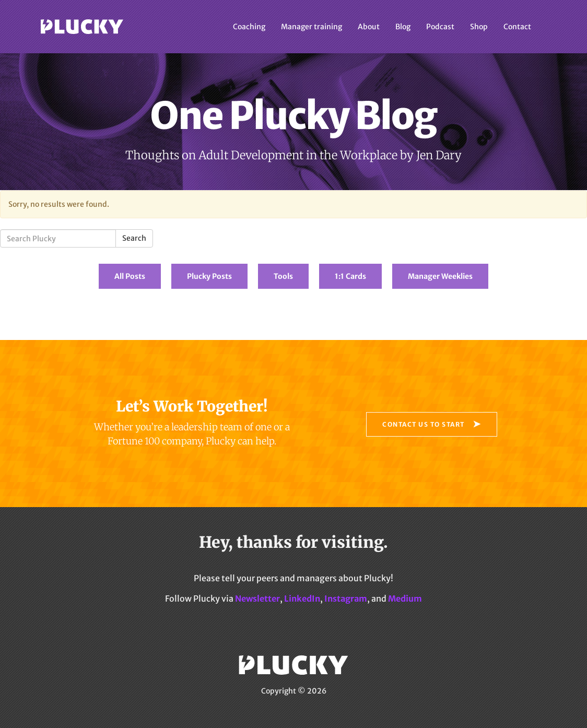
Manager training (312, 27)
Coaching (249, 27)
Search (134, 238)
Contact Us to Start (424, 424)
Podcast (440, 27)
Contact (517, 27)
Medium (405, 598)
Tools (283, 276)
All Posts (130, 276)
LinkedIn (302, 598)
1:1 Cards (350, 276)
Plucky (82, 27)
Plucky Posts (209, 276)
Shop (479, 27)
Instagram (346, 598)
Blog (403, 27)
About (369, 27)
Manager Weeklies (440, 276)
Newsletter (257, 598)
